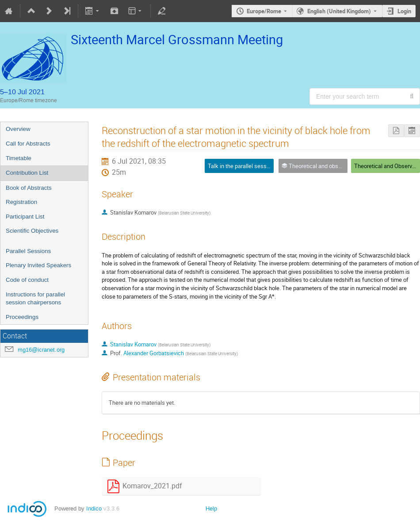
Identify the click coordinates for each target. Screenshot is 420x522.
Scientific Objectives (32, 231)
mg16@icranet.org (41, 350)
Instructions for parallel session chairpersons (35, 299)
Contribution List (27, 173)
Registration (21, 202)
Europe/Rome (264, 11)
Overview (18, 129)
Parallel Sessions (28, 251)
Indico (94, 509)
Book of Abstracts (29, 188)
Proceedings (22, 317)
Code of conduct (27, 280)
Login (404, 11)
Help (211, 509)
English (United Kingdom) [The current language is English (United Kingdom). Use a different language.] (339, 11)
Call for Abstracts (28, 144)
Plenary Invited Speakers (38, 265)
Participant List (25, 217)
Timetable (19, 158)
